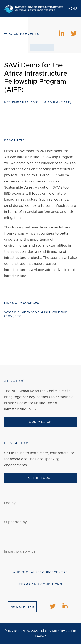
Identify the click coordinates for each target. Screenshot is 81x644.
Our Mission (40, 422)
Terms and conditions (40, 585)
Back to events (22, 34)
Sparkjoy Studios (64, 631)
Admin (41, 636)
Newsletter (22, 607)
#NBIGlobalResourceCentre (40, 572)
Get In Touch (40, 478)
